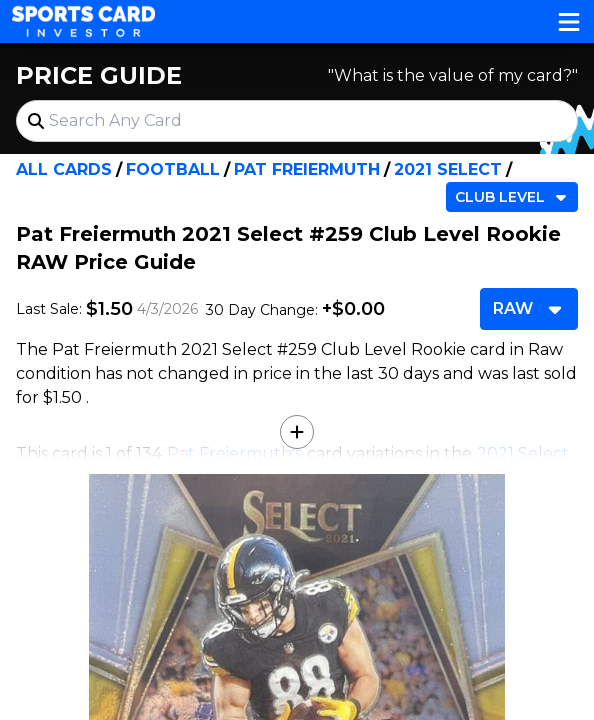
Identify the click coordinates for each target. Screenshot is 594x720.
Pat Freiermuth (307, 169)
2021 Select (448, 169)
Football (173, 169)
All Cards (64, 169)
